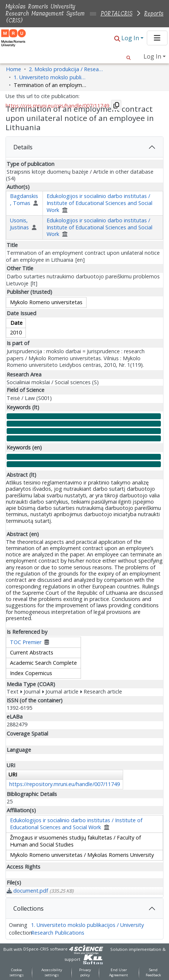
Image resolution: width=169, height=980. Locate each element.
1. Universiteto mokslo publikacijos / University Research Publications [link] (51, 77)
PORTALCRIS (116, 13)
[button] (117, 39)
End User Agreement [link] (119, 973)
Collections (28, 908)
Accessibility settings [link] (52, 973)
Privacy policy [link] (85, 973)
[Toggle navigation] (157, 38)
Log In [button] (131, 38)
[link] (40, 891)
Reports (154, 13)
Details (23, 147)
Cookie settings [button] (16, 973)
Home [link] (13, 69)
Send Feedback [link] (153, 973)
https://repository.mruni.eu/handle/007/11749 (65, 784)
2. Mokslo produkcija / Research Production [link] (66, 69)
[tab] (84, 147)
